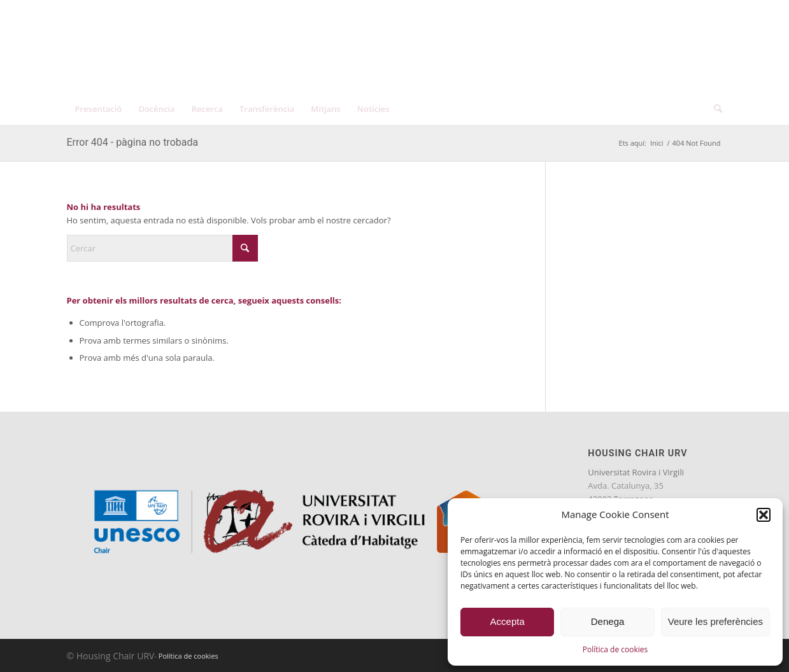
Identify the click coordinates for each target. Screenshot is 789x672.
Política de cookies (615, 649)
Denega (608, 621)
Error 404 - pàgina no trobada (133, 142)
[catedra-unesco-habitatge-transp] (204, 56)
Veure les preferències (715, 621)
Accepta (508, 621)
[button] (764, 515)
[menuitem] (670, 12)
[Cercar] (714, 109)
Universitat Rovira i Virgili (636, 472)
